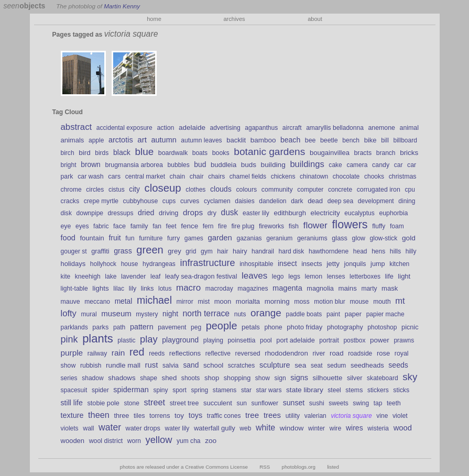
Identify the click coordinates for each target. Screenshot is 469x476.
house (130, 264)
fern (208, 226)
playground (180, 340)
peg (196, 327)
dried (146, 213)
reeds (157, 353)
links (148, 289)
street (154, 402)
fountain (92, 238)
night (170, 314)
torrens (160, 416)
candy (381, 165)
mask (390, 288)
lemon (313, 276)
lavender (133, 276)
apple (96, 140)
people (222, 326)
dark (297, 201)
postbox (354, 340)
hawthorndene (329, 251)
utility (293, 416)
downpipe (90, 213)
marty (369, 289)
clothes (195, 190)
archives (234, 19)
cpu (410, 190)
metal (124, 301)
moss (302, 302)
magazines (253, 289)
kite (66, 276)
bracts (363, 153)
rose (383, 353)
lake (111, 276)
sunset (294, 403)
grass (123, 251)
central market (145, 176)
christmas (403, 176)
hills (395, 251)
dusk (229, 212)
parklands (74, 327)
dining (407, 201)
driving (168, 213)
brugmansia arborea (134, 165)
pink (69, 339)
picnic (410, 327)
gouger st (74, 251)
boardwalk (173, 153)
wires (355, 428)
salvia (171, 366)
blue (144, 152)
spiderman (131, 390)
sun (242, 403)
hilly (411, 251)
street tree (184, 403)
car (399, 165)
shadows (122, 378)
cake (335, 165)
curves (190, 201)
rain (118, 353)
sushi (317, 403)
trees (272, 415)
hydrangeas (159, 264)
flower (315, 225)
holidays (73, 264)
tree (252, 415)
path (119, 327)
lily (133, 289)
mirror (185, 302)
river (319, 353)
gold (409, 238)
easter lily (256, 213)
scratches (242, 366)
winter (317, 428)
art (142, 140)
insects (312, 264)
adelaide (192, 128)
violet (400, 416)
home (154, 19)
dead (315, 201)
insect (287, 263)
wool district (106, 441)
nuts (240, 314)
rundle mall (123, 365)
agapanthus (261, 128)
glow (359, 238)
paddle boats (304, 314)
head (360, 251)
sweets (338, 403)
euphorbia (393, 213)
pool (266, 340)
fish (294, 226)
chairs (216, 176)
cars (114, 176)
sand (191, 365)
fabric (101, 226)
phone (273, 327)
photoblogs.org (298, 467)
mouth (382, 302)
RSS (265, 467)
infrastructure (207, 263)
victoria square (351, 416)
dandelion (272, 201)
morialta (248, 301)
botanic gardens (269, 152)
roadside (360, 353)
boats (200, 153)
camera (357, 165)
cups (169, 201)
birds (102, 153)
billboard (405, 140)
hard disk (292, 251)
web (245, 428)
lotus (165, 289)
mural (89, 314)
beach (290, 140)
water (110, 427)
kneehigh (88, 276)
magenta (287, 288)
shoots (190, 378)
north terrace (206, 313)
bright (69, 165)
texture (72, 415)
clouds (221, 189)
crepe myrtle (101, 201)
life (389, 276)
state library (305, 390)
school (213, 365)
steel (334, 390)
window (292, 428)
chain (178, 176)
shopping (237, 378)
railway (97, 353)
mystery (147, 314)
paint (333, 314)
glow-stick (384, 238)
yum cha (188, 441)
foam (397, 226)
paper (353, 314)
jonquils (355, 264)
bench (351, 140)
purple (72, 353)
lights (100, 288)
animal (409, 128)
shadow (92, 378)
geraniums (312, 238)
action (165, 128)
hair (222, 251)
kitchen (399, 264)
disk (66, 213)
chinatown (314, 176)
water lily (177, 428)
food (68, 238)
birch (68, 153)
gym (207, 251)
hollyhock (103, 264)
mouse (359, 302)
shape (149, 378)
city (134, 189)
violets (70, 428)
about (315, 19)
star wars (269, 390)
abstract (77, 127)
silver (355, 378)
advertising (225, 128)
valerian (315, 416)
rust (152, 365)
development (376, 201)
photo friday (304, 327)
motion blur (330, 302)
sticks (401, 390)
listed (333, 467)
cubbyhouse (141, 201)
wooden (73, 441)
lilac (119, 289)
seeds (398, 365)
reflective (218, 353)
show (263, 378)
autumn (163, 140)
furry (173, 238)
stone (131, 403)
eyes (82, 226)
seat (317, 366)
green (150, 250)
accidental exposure (124, 128)
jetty (333, 264)
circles (95, 190)
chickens (283, 176)
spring (199, 390)
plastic (126, 340)
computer (310, 190)
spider (100, 390)
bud (200, 164)
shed (170, 378)
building (273, 165)
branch (386, 153)
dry (212, 213)
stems (354, 390)
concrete (340, 190)
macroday (219, 289)
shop (212, 378)
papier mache (385, 314)
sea (300, 365)
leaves (254, 276)
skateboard (383, 378)
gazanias (249, 238)
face (119, 226)
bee (310, 140)
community (277, 190)
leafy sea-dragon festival (201, 276)
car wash (90, 176)
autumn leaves (201, 140)
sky (410, 377)
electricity (325, 213)
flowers (350, 225)
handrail (263, 251)
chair (197, 176)
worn (134, 441)
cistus (117, 190)
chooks (374, 176)
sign (280, 378)
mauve (70, 302)
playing (213, 340)
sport (179, 390)
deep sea (341, 201)
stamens (225, 390)
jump (378, 264)
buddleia (223, 165)
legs (294, 276)
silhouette (328, 378)
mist (204, 302)
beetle (329, 140)
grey (174, 251)
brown (91, 164)
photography (345, 327)
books (221, 153)
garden (220, 238)
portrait (329, 340)
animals (73, 140)
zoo (211, 441)
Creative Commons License (216, 467)
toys (196, 415)
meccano (97, 302)
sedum (336, 366)
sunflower (265, 403)
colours (246, 190)
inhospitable (256, 264)
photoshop (382, 327)
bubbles (179, 165)
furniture (151, 238)
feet (171, 226)
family (139, 226)
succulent (218, 403)
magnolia (320, 289)
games (194, 238)
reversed (248, 353)
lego (278, 276)
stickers (378, 390)
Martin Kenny (122, 6)
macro (188, 288)
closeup (163, 188)
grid (191, 251)
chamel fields (248, 176)
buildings (307, 164)
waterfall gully (215, 428)
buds (249, 165)
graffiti (100, 251)
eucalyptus (359, 213)
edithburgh (290, 213)
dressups (121, 213)
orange (266, 313)
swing (361, 403)
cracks (70, 201)
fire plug (243, 226)
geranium (279, 238)
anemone (381, 128)
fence (189, 226)
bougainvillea (330, 153)
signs (299, 378)
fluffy (379, 226)
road (337, 353)
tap (378, 403)
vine (382, 416)
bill (385, 140)
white (265, 428)
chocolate (346, 176)
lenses (336, 276)
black (122, 152)
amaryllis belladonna (335, 128)
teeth (394, 403)
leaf (155, 276)
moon (223, 301)
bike (370, 140)
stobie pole (103, 403)
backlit (236, 140)
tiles (139, 416)
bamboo (263, 140)
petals (251, 327)
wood (403, 428)
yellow (159, 440)
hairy (240, 251)
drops (193, 212)
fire (222, 226)
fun (130, 238)
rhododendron (286, 353)
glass (340, 238)
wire (336, 428)
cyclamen (217, 201)
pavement (172, 327)
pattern (142, 327)
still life (72, 403)
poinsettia (242, 340)
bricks (409, 153)
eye (66, 226)
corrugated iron (379, 190)
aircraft (292, 128)
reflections (185, 353)
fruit (114, 238)
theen (99, 415)
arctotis (121, 140)
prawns (404, 340)
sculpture (275, 365)
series (69, 378)
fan (157, 226)
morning (277, 301)
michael (154, 300)
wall (88, 428)
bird (84, 153)
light (404, 276)
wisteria (378, 428)
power (380, 340)
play (149, 339)
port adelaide (295, 340)
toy (179, 416)
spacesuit (74, 390)
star (246, 390)
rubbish (91, 366)
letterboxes (365, 276)
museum (116, 313)
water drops (143, 428)
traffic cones (224, 416)
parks (100, 327)
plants (98, 339)
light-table (74, 289)
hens (378, 251)
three (122, 416)
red (137, 352)
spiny (160, 390)
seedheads (367, 365)
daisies (244, 201)
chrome (71, 190)
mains (347, 288)
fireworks (271, 226)
